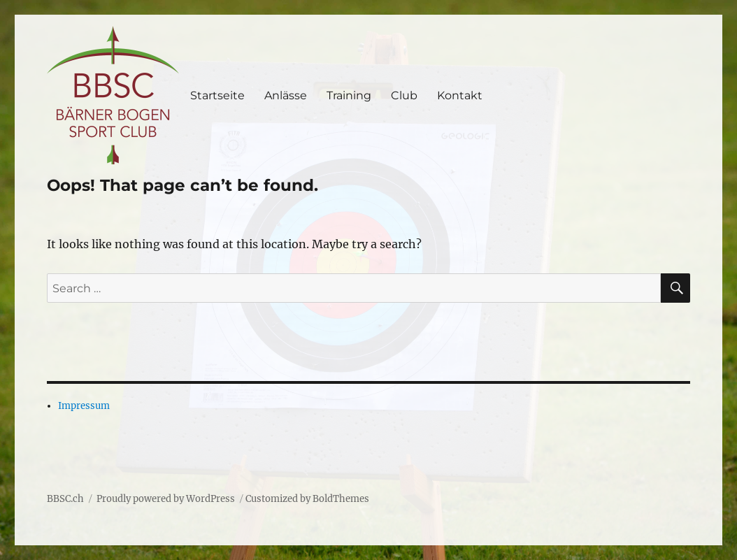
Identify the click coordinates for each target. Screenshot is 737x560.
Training (349, 95)
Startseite (217, 95)
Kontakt (460, 95)
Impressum (84, 406)
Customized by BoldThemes (307, 499)
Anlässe (286, 95)
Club (404, 95)
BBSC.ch (65, 499)
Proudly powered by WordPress (166, 499)
